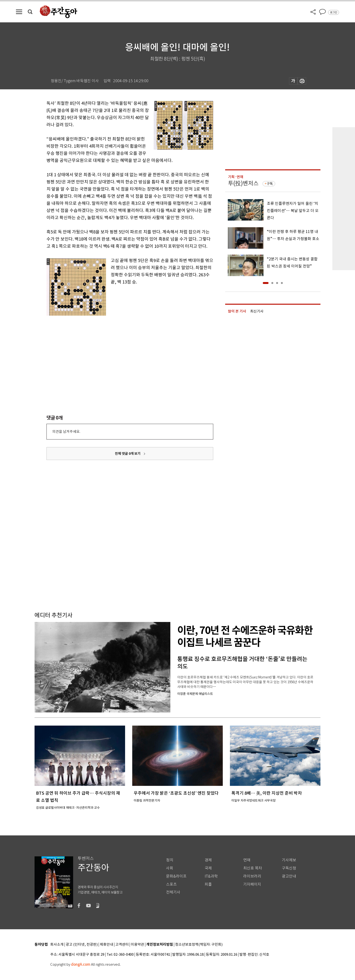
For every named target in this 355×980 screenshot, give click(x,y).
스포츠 (171, 884)
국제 (208, 868)
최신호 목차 (253, 868)
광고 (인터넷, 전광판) (82, 945)
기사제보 (289, 860)
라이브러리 (252, 876)
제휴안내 (106, 945)
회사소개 (57, 945)
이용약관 (137, 945)
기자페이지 (252, 884)
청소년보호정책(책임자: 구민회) (199, 945)
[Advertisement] (118, 350)
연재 (247, 860)
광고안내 (289, 876)
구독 (270, 184)
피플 (208, 884)
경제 (208, 860)
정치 (170, 860)
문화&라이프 (176, 876)
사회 (170, 868)
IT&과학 (211, 876)
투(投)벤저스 (243, 183)
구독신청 (289, 868)
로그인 (334, 12)
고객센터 (122, 945)
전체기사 (173, 892)
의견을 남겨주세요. (66, 432)
